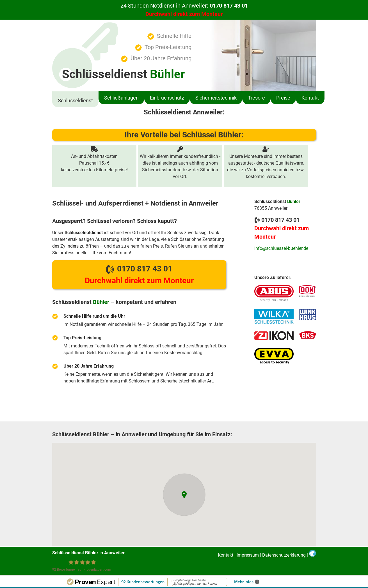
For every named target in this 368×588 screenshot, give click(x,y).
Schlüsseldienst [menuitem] (75, 101)
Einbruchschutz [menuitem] (167, 98)
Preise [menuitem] (283, 98)
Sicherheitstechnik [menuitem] (216, 98)
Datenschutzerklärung (284, 555)
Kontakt (226, 555)
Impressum (248, 555)
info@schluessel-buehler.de (281, 248)
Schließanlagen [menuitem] (121, 98)
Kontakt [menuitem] (310, 98)
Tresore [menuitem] (256, 98)
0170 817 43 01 (139, 275)
